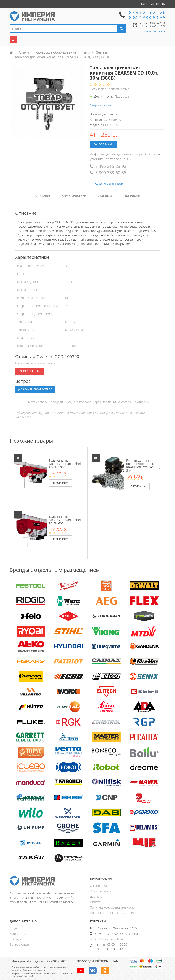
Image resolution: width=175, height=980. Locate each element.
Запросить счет (101, 105)
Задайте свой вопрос (35, 389)
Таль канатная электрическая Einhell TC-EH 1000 (65, 464)
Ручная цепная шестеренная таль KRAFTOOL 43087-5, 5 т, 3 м (143, 465)
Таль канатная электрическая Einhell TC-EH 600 (65, 520)
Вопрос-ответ (19, 944)
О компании (98, 886)
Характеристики (74, 196)
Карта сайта (18, 934)
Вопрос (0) (132, 196)
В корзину (60, 483)
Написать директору (152, 4)
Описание (43, 196)
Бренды (15, 939)
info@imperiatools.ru (109, 939)
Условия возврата (102, 891)
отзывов (97, 89)
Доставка (96, 897)
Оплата (95, 902)
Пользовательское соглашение (112, 913)
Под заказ (103, 144)
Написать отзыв (118, 89)
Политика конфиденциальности (112, 907)
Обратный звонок (155, 31)
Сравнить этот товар (109, 184)
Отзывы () (105, 196)
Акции (14, 928)
